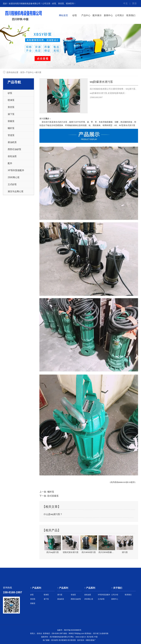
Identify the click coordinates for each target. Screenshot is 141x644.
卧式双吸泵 (53, 496)
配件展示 (97, 15)
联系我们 (131, 15)
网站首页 (63, 15)
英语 (134, 3)
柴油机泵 (12, 142)
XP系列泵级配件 (16, 170)
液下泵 (11, 114)
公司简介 (120, 15)
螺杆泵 (11, 128)
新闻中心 (108, 15)
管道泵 (11, 135)
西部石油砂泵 (14, 149)
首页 (22, 72)
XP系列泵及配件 (104, 595)
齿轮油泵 (12, 156)
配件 (10, 163)
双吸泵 (11, 121)
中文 (126, 3)
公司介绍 (115, 595)
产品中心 (86, 15)
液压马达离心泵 (16, 191)
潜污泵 (42, 119)
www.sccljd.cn (125, 482)
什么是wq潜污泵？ (53, 514)
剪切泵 (11, 107)
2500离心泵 (14, 177)
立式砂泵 (12, 184)
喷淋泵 (11, 100)
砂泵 (75, 15)
